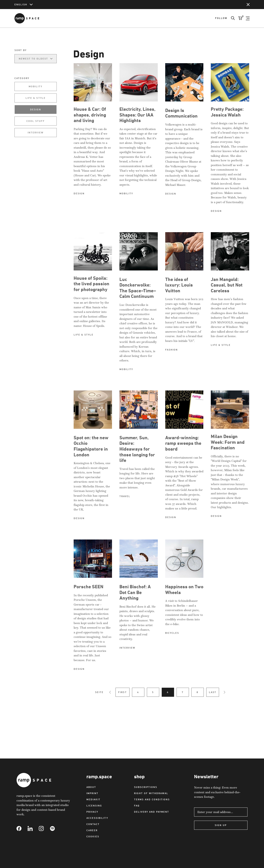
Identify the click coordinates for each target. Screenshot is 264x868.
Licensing (94, 806)
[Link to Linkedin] (33, 828)
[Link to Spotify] (55, 828)
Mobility (35, 86)
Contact (93, 824)
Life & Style (35, 98)
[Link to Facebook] (22, 828)
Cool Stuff (36, 121)
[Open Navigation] (248, 18)
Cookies (93, 836)
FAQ (137, 806)
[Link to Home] (27, 18)
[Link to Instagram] (44, 828)
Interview (36, 132)
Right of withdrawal (151, 793)
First (122, 692)
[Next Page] (225, 692)
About (91, 787)
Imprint (92, 793)
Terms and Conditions (152, 799)
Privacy (92, 812)
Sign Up (221, 825)
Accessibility (97, 818)
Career (92, 830)
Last (213, 692)
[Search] (231, 18)
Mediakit (93, 799)
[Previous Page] (110, 692)
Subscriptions (146, 787)
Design (36, 109)
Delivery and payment (152, 812)
